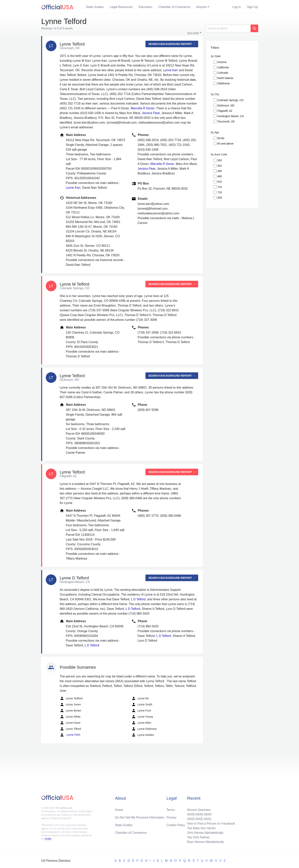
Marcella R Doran (142, 108)
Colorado (223, 73)
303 (220, 160)
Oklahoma (223, 83)
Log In (237, 7)
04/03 (191, 819)
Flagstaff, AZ (225, 111)
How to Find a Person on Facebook (211, 824)
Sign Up (252, 7)
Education (146, 7)
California (223, 67)
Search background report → (172, 44)
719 (220, 192)
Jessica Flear (151, 113)
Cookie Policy (176, 825)
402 (220, 166)
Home (119, 810)
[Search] (228, 28)
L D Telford (138, 599)
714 (220, 187)
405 (220, 171)
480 (220, 176)
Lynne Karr (171, 70)
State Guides (95, 7)
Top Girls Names (198, 837)
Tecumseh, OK (226, 121)
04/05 (199, 814)
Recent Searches (199, 810)
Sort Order (193, 33)
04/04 (208, 814)
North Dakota (225, 78)
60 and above (225, 144)
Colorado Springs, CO (230, 100)
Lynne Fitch (70, 735)
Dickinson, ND (226, 105)
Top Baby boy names (201, 828)
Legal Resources (121, 7)
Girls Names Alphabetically (205, 833)
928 (220, 198)
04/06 (191, 814)
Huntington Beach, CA (231, 116)
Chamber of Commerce (174, 7)
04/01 (208, 819)
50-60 (221, 138)
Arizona (222, 62)
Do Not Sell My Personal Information (140, 817)
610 (220, 182)
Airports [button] (201, 7)
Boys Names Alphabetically (205, 842)
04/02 (199, 819)
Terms (171, 810)
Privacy (171, 817)
